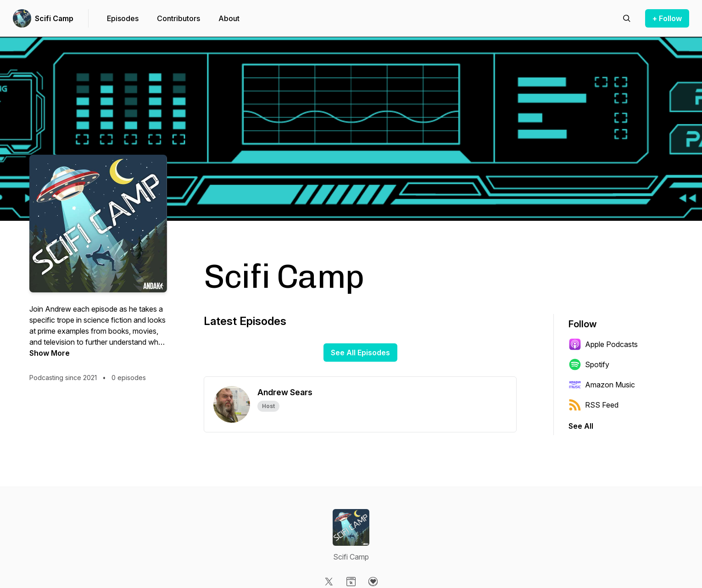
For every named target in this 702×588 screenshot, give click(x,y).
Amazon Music (602, 385)
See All (581, 426)
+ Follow (667, 18)
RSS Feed (593, 405)
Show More (50, 353)
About (229, 18)
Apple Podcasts (603, 344)
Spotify (589, 364)
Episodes (123, 18)
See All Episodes (360, 353)
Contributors (178, 18)
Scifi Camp (54, 18)
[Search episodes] (627, 18)
